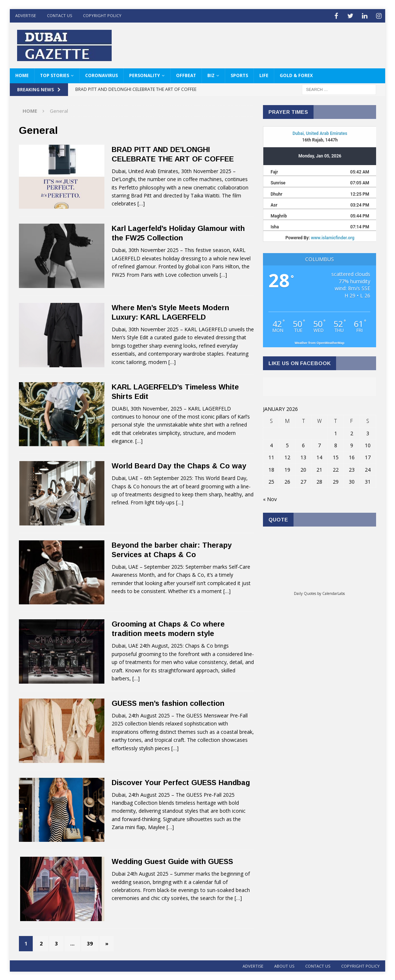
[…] (141, 203)
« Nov (270, 498)
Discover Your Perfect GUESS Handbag (181, 781)
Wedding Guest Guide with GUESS (172, 861)
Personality (145, 75)
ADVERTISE (26, 15)
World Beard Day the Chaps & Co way (179, 465)
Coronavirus (101, 75)
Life (264, 75)
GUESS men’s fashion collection (168, 703)
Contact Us (59, 15)
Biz (211, 75)
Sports (239, 75)
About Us (284, 965)
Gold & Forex (296, 75)
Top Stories (55, 75)
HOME (22, 75)
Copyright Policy (102, 15)
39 (90, 942)
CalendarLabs (334, 593)
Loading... (319, 560)
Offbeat (186, 75)
